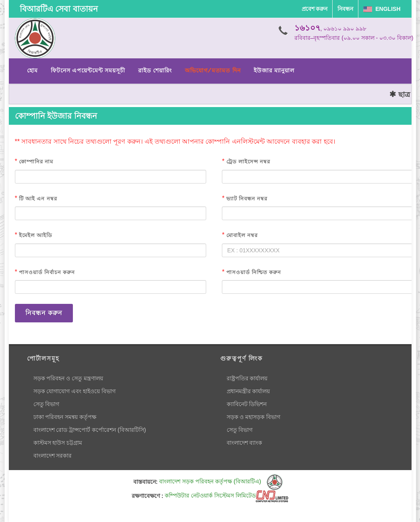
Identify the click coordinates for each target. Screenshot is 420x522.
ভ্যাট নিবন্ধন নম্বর (247, 199)
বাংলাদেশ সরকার (53, 456)
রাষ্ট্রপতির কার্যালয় (247, 378)
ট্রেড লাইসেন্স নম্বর (248, 162)
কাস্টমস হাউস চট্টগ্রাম (58, 443)
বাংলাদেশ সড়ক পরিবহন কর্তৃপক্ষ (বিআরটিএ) (221, 481)
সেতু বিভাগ (47, 404)
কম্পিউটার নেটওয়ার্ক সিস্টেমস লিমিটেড (227, 495)
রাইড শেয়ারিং (155, 70)
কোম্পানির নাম (36, 162)
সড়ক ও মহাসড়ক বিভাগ (254, 417)
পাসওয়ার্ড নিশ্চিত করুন (254, 272)
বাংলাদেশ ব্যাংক (245, 443)
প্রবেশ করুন (315, 9)
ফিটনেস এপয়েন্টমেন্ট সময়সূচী (88, 70)
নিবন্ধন (345, 9)
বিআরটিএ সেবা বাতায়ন (59, 9)
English (382, 9)
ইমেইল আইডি (36, 235)
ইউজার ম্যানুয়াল (274, 70)
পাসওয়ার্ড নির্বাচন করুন (47, 272)
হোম (32, 70)
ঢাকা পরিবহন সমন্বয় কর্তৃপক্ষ (65, 417)
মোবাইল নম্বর (242, 235)
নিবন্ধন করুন (44, 313)
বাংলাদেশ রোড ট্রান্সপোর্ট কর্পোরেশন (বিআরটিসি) (90, 430)
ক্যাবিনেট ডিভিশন (247, 404)
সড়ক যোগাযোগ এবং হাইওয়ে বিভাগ (75, 391)
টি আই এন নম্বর (38, 199)
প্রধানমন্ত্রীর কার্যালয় (248, 391)
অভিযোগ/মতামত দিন (213, 70)
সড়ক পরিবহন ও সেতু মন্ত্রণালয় (68, 378)
